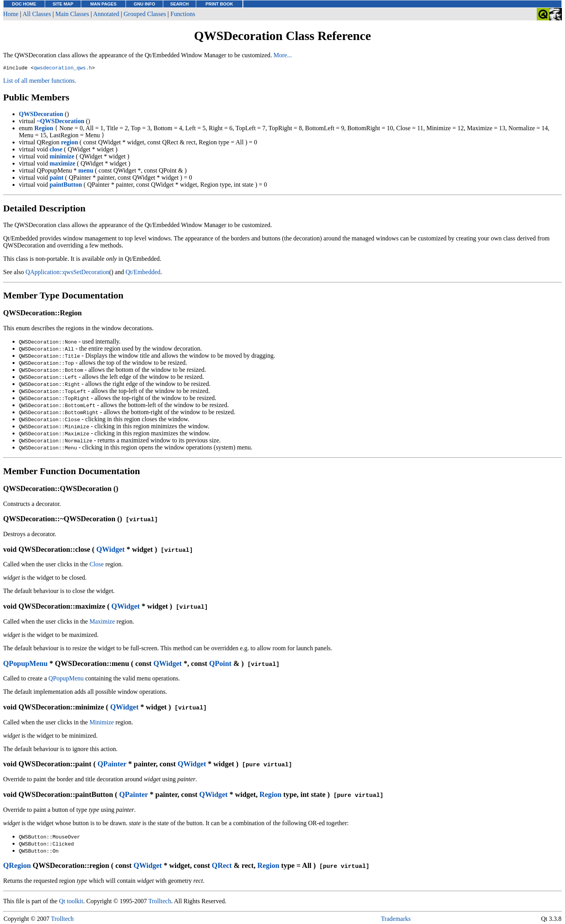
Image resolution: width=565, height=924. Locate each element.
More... (283, 55)
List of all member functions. (40, 82)
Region (270, 796)
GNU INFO (145, 4)
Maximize (102, 623)
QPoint (220, 665)
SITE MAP (63, 4)
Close (97, 565)
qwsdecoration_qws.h (63, 69)
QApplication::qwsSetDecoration (67, 273)
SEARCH (180, 4)
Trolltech (160, 902)
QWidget (110, 550)
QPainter (112, 765)
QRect (222, 867)
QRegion (17, 867)
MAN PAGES (103, 4)
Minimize (102, 723)
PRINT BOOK (219, 4)
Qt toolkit (71, 902)
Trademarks (396, 920)
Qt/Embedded (143, 273)
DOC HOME (24, 4)
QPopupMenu (25, 665)
